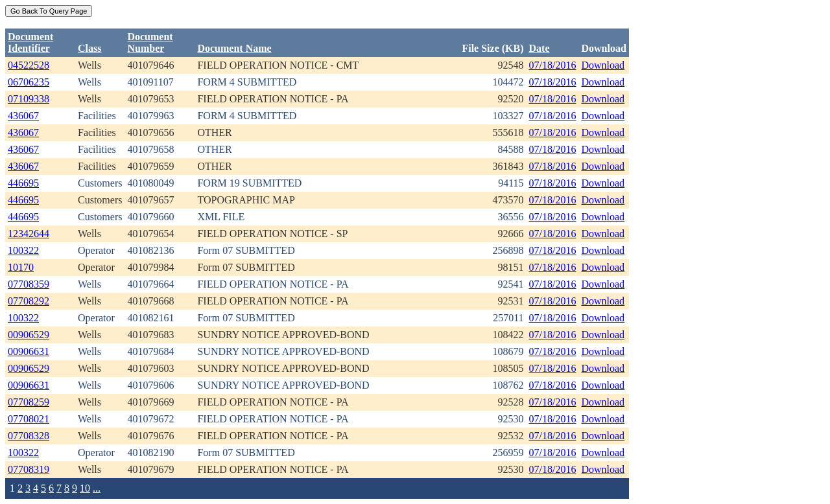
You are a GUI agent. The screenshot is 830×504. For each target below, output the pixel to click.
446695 (23, 183)
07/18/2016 (553, 65)
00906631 (29, 351)
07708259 (29, 402)
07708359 (29, 284)
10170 (21, 267)
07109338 (29, 99)
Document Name (234, 48)
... (97, 488)
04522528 (29, 65)
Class (89, 48)
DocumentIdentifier (30, 42)
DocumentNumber (150, 42)
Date (539, 48)
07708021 (29, 419)
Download (603, 65)
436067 (23, 116)
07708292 (29, 301)
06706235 (29, 82)
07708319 (29, 469)
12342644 (29, 234)
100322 (23, 250)
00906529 (29, 335)
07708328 (29, 436)
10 (85, 488)
